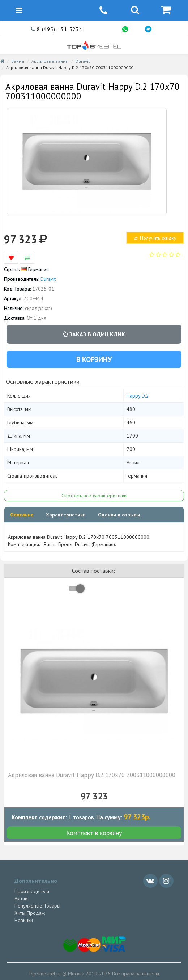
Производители (32, 891)
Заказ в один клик (94, 334)
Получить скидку (155, 238)
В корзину (94, 359)
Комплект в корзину (94, 833)
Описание (22, 515)
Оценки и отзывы (119, 515)
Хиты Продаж (30, 913)
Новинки (24, 920)
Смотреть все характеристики (94, 496)
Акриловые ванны (50, 61)
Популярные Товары (37, 906)
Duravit (83, 61)
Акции (21, 899)
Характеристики (66, 515)
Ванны (18, 61)
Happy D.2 (138, 396)
